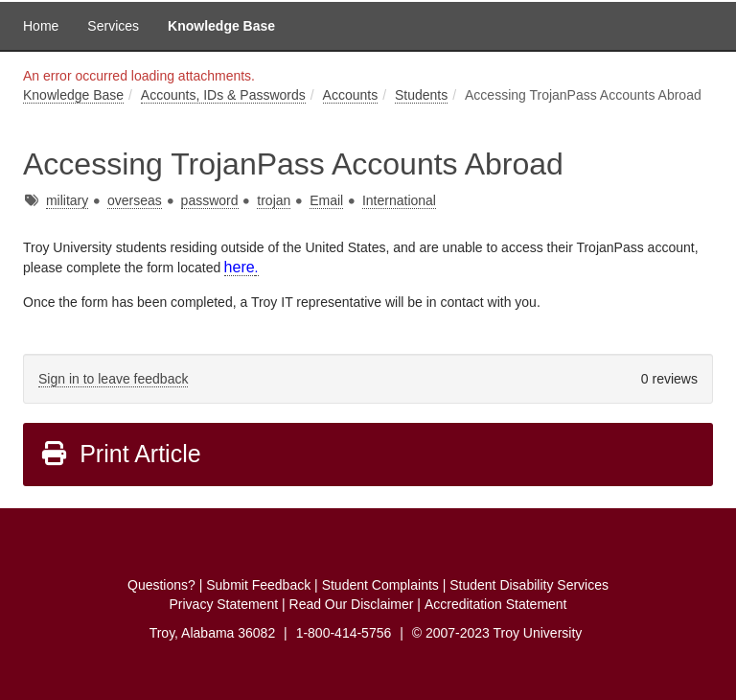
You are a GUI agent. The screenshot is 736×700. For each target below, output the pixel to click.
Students (421, 95)
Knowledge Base (221, 26)
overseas (135, 200)
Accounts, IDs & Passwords (223, 95)
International (399, 200)
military (67, 200)
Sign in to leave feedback (113, 379)
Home (41, 26)
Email (326, 200)
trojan (274, 200)
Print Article (120, 454)
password (210, 200)
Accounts (351, 95)
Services (113, 26)
